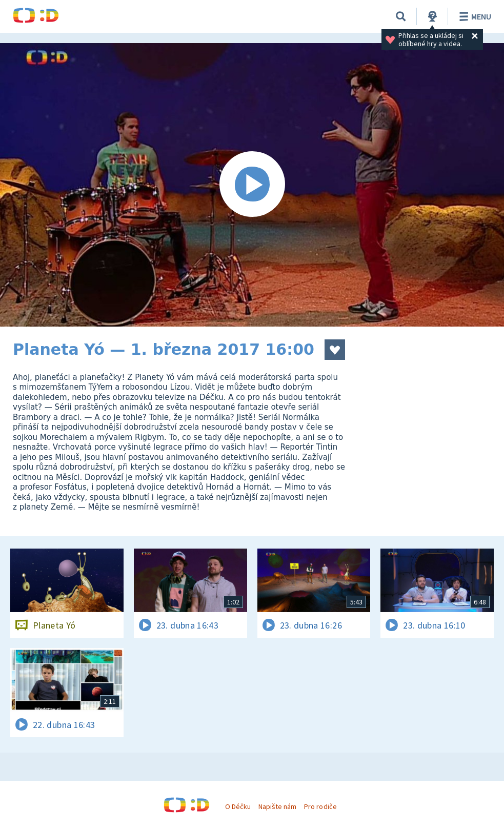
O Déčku (238, 806)
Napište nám (277, 806)
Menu (473, 16)
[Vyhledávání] (401, 16)
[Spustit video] (252, 185)
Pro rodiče (320, 806)
